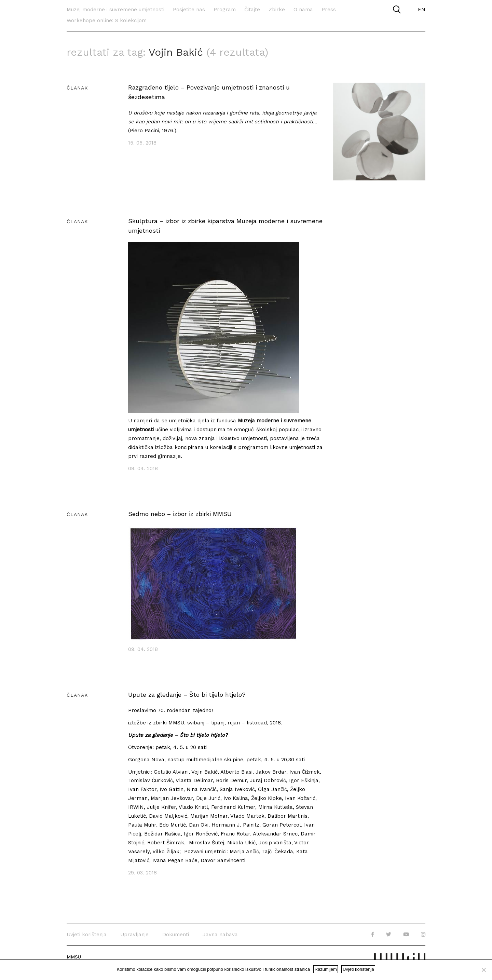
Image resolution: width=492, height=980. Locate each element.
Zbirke (277, 10)
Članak (77, 87)
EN (422, 10)
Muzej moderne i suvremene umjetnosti (115, 10)
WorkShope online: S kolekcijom (107, 21)
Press (329, 10)
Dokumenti (176, 934)
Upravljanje (134, 934)
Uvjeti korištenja (87, 934)
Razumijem (326, 969)
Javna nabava (220, 934)
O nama (303, 10)
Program (225, 10)
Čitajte (252, 10)
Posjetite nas (189, 10)
